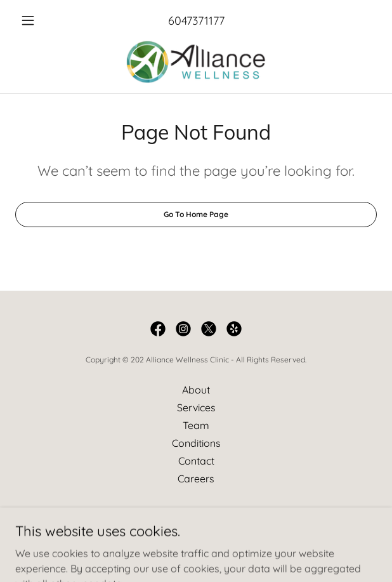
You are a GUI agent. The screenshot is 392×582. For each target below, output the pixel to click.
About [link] (196, 390)
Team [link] (196, 425)
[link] (196, 62)
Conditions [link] (196, 443)
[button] (42, 20)
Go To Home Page (196, 214)
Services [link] (196, 407)
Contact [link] (196, 461)
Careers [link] (196, 479)
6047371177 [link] (196, 21)
